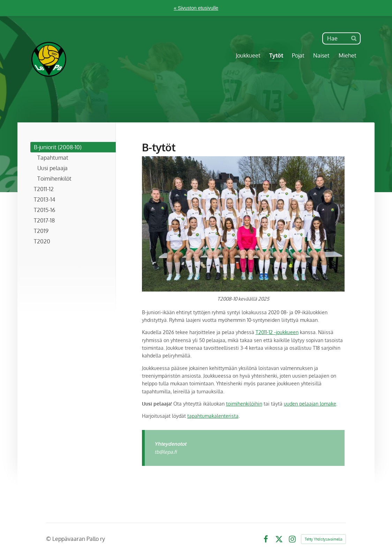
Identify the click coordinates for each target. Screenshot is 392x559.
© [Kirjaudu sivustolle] (49, 539)
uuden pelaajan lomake (310, 404)
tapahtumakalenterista (213, 416)
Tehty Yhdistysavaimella (323, 539)
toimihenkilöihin (244, 404)
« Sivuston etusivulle (196, 8)
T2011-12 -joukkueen (277, 332)
